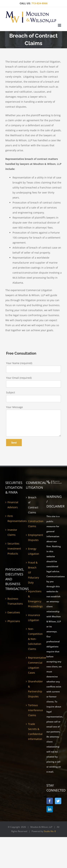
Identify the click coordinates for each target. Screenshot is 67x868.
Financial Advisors (13, 505)
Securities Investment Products (13, 549)
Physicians (13, 621)
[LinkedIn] (50, 809)
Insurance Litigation (34, 618)
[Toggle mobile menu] (60, 25)
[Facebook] (50, 801)
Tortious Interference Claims (34, 710)
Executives (13, 612)
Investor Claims (12, 532)
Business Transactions (13, 601)
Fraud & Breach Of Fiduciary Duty (33, 572)
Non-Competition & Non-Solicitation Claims (34, 639)
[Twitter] (58, 801)
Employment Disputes (34, 537)
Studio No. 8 (50, 831)
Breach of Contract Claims (33, 505)
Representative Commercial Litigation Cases (34, 665)
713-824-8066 (39, 3)
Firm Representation (13, 518)
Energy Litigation (34, 551)
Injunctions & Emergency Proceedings (34, 599)
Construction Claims (34, 524)
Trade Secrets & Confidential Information (34, 731)
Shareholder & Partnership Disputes (34, 689)
